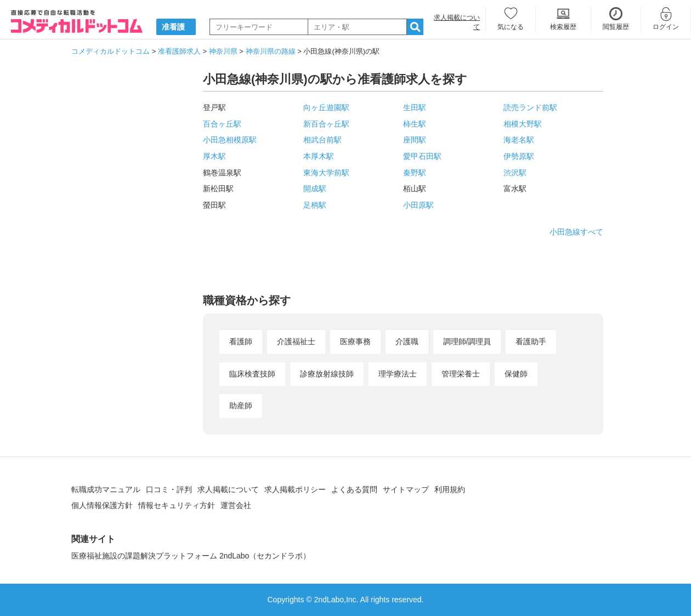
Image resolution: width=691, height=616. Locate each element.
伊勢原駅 (519, 156)
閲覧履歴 (616, 27)
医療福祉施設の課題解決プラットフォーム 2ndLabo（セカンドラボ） (191, 556)
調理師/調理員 (467, 341)
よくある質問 (354, 489)
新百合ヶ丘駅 (326, 124)
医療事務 (355, 341)
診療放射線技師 (327, 374)
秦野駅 (415, 173)
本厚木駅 (319, 156)
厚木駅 (214, 156)
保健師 (516, 374)
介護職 (407, 341)
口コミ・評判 (169, 489)
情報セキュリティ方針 (177, 505)
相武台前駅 (322, 140)
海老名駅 (519, 140)
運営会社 (236, 505)
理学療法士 (398, 374)
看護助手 (531, 341)
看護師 (241, 341)
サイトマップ (406, 489)
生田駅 (415, 107)
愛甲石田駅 (422, 156)
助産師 (241, 406)
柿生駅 (415, 124)
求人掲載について (228, 489)
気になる (511, 27)
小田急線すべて (576, 232)
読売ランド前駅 (530, 107)
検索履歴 (563, 27)
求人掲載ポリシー (295, 489)
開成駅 (315, 189)
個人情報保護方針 (102, 505)
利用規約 (450, 489)
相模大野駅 (523, 124)
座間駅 (415, 140)
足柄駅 (315, 205)
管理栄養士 (461, 374)
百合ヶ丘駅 (222, 124)
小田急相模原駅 (230, 140)
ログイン (666, 27)
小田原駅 (418, 205)
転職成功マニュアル (106, 489)
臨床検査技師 (252, 374)
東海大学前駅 (326, 173)
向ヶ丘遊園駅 (326, 107)
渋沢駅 (515, 173)
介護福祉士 (296, 341)
